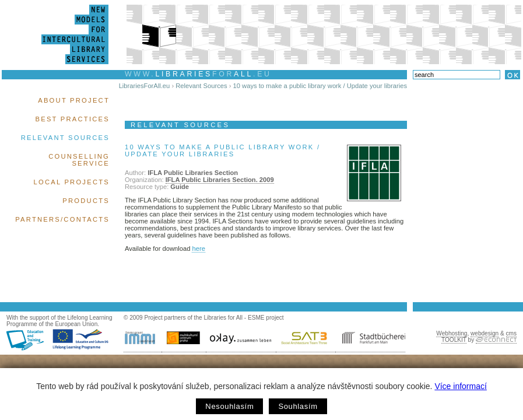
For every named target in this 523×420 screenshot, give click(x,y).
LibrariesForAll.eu (145, 86)
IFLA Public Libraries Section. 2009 (220, 180)
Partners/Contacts (62, 219)
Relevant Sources (65, 138)
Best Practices (72, 119)
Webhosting (452, 333)
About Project (74, 100)
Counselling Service (79, 160)
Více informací (460, 386)
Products (86, 201)
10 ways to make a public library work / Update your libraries (320, 86)
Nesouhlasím (229, 406)
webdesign (485, 333)
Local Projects (72, 182)
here (198, 249)
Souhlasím (298, 406)
